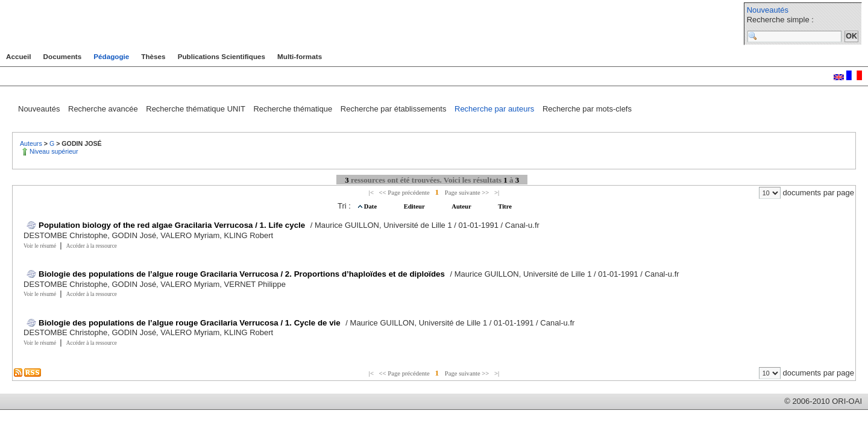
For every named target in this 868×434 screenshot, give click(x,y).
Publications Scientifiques (222, 56)
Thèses (153, 56)
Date (371, 206)
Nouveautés (768, 10)
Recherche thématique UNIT (197, 109)
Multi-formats (300, 56)
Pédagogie (111, 56)
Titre (505, 206)
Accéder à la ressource (92, 246)
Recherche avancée (104, 109)
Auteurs (32, 143)
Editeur (415, 206)
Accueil (19, 56)
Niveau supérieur (54, 151)
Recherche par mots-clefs (587, 109)
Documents (63, 56)
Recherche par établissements (395, 109)
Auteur (462, 206)
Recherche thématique (294, 109)
